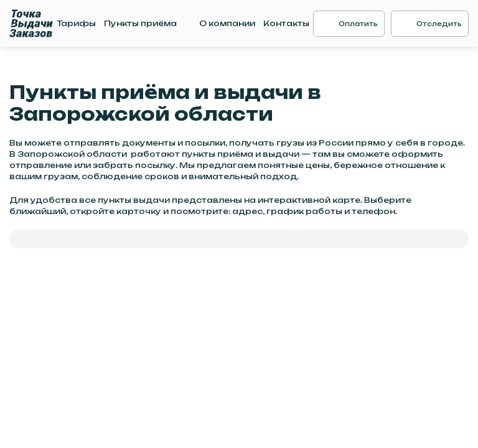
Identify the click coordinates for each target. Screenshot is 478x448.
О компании (227, 23)
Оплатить (358, 24)
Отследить (439, 24)
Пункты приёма (140, 23)
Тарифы (76, 23)
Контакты (286, 23)
